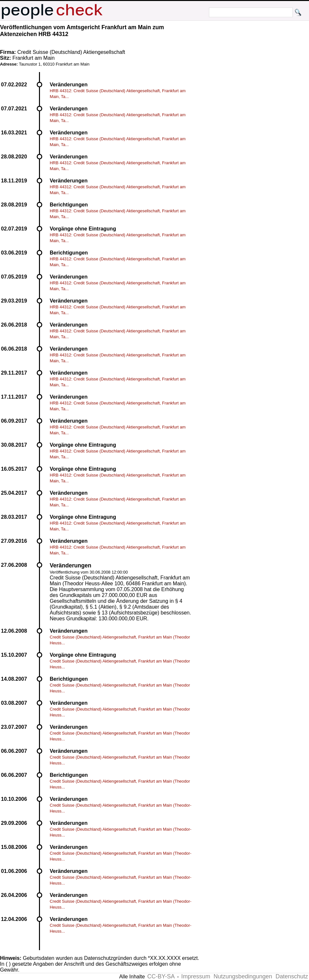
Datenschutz (292, 976)
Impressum (196, 976)
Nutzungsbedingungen (243, 976)
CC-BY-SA (161, 976)
